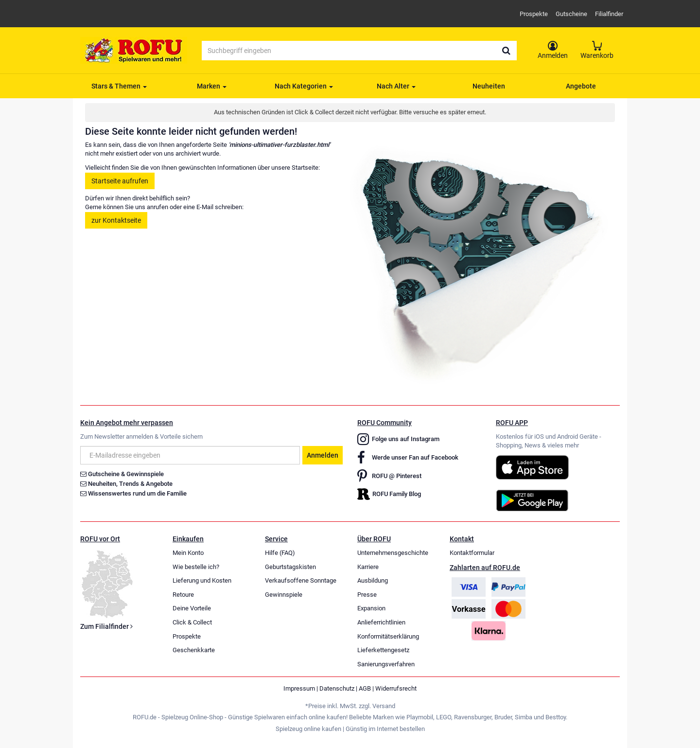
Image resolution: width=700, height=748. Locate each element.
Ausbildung (373, 580)
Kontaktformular (472, 553)
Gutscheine (571, 14)
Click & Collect (192, 622)
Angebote (581, 86)
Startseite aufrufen (120, 181)
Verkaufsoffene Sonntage (301, 580)
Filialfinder (609, 14)
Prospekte (534, 14)
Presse (367, 595)
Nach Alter (396, 86)
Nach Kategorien (304, 86)
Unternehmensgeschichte (393, 553)
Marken (212, 86)
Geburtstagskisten (290, 567)
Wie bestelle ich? (196, 567)
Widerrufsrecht (396, 688)
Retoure (183, 595)
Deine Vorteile (192, 608)
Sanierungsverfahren (386, 664)
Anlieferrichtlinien (381, 622)
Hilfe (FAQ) (280, 553)
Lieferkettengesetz (383, 650)
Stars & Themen (119, 86)
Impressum (299, 688)
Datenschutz (337, 688)
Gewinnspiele (284, 595)
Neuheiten (489, 86)
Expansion (371, 608)
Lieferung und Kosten (202, 580)
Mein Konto (188, 553)
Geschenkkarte (194, 650)
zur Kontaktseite (116, 220)
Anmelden (323, 455)
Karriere (368, 567)
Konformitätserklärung (388, 636)
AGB (365, 688)
